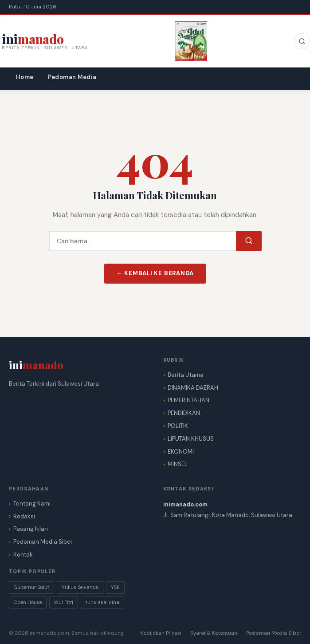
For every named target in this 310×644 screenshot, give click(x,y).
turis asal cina (102, 602)
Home (25, 77)
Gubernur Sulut (31, 587)
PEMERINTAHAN (188, 400)
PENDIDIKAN (184, 413)
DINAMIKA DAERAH (193, 388)
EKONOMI (181, 452)
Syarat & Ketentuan (214, 633)
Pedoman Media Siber (43, 542)
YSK (115, 587)
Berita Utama (186, 375)
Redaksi (24, 516)
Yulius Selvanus (80, 587)
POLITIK (178, 426)
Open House (28, 602)
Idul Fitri (64, 602)
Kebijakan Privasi (161, 633)
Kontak (23, 555)
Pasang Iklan (31, 529)
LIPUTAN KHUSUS (191, 439)
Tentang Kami (32, 504)
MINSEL (178, 464)
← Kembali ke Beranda (155, 273)
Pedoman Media (72, 77)
